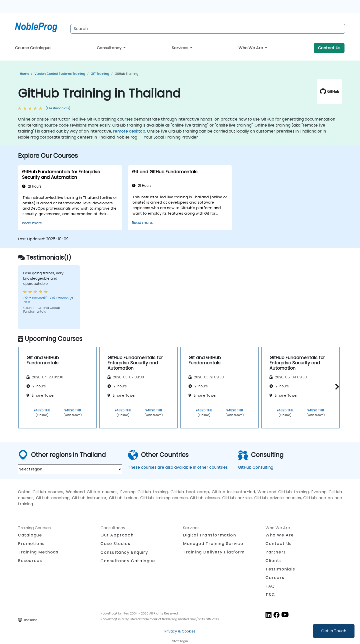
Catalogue (30, 535)
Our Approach (117, 535)
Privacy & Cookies (180, 631)
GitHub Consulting (256, 467)
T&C (270, 595)
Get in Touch (334, 631)
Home (24, 74)
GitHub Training (127, 74)
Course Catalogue (33, 48)
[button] (336, 387)
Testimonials (280, 569)
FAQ (270, 586)
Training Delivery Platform (214, 552)
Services (180, 48)
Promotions (31, 544)
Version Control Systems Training (60, 74)
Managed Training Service (213, 544)
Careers (275, 578)
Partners (276, 552)
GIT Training (100, 74)
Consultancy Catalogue (128, 561)
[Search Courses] (208, 29)
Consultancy (110, 48)
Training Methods (38, 552)
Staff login (180, 641)
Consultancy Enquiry (124, 552)
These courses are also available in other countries (178, 467)
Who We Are (251, 48)
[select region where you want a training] (70, 469)
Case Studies (115, 544)
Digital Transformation (209, 535)
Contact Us (329, 48)
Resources (30, 561)
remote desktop (129, 131)
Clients (274, 561)
